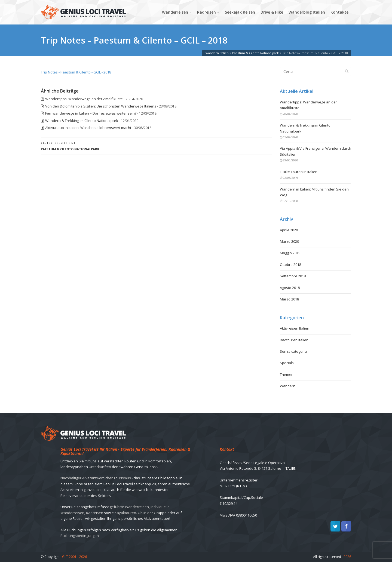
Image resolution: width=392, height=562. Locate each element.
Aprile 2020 (289, 230)
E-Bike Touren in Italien (299, 172)
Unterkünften (100, 467)
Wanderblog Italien (307, 12)
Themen (287, 374)
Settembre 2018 (293, 276)
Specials (287, 363)
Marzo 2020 (289, 241)
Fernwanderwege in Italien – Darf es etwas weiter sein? (91, 113)
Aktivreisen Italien (295, 328)
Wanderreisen (175, 12)
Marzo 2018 (289, 299)
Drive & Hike (272, 12)
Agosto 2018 (290, 288)
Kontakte (339, 12)
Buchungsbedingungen (80, 536)
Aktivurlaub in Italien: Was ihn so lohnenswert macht (88, 128)
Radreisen (206, 12)
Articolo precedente (70, 146)
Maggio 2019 (290, 253)
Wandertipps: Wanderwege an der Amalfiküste (84, 99)
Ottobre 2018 (290, 265)
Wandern (288, 386)
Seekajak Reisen (240, 12)
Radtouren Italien (294, 340)
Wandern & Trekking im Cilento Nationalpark (82, 121)
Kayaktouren (125, 513)
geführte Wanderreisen (129, 507)
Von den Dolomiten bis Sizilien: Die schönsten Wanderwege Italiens (101, 106)
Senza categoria (293, 351)
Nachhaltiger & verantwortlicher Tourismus (96, 478)
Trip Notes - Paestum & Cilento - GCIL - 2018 (76, 72)
